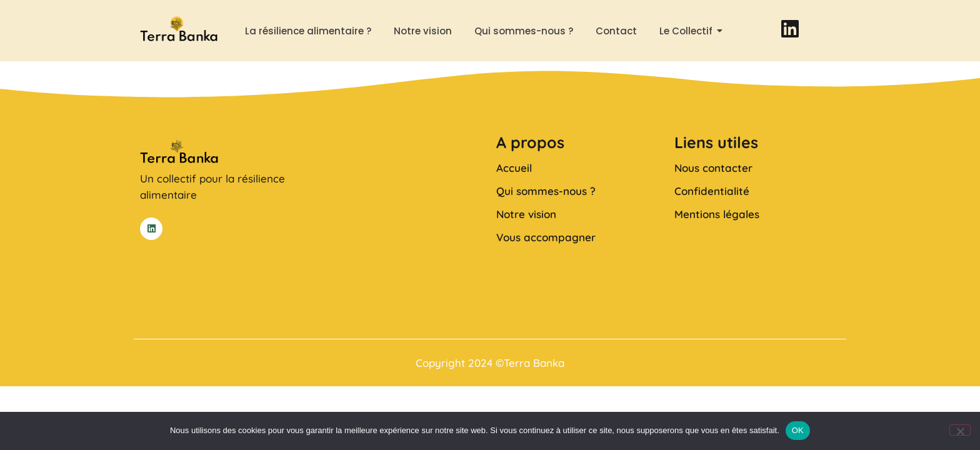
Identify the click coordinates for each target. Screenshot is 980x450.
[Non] (960, 430)
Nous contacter (713, 168)
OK (798, 430)
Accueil (514, 168)
